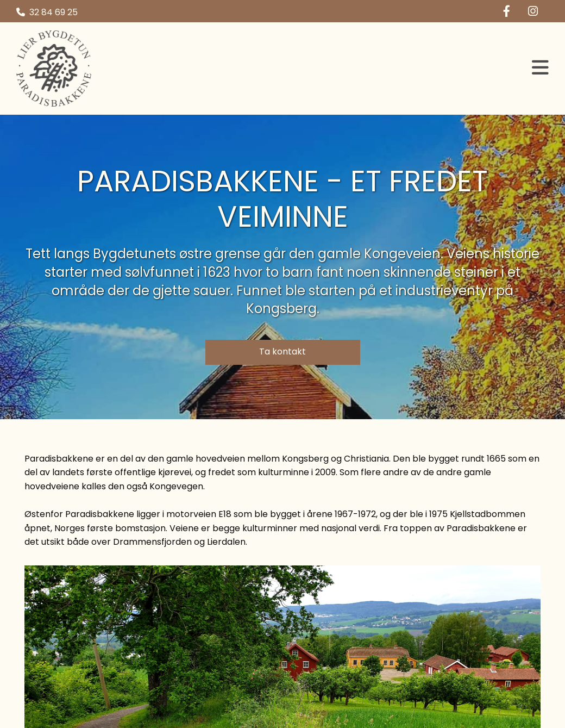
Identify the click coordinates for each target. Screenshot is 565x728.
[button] (353, 68)
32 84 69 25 (54, 12)
